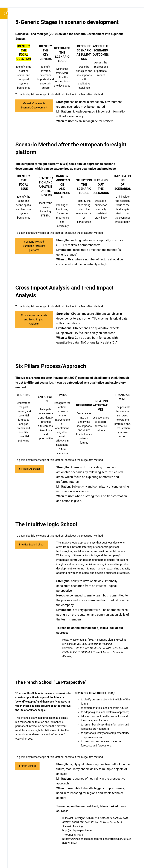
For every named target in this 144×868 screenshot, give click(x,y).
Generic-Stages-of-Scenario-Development (34, 105)
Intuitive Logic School (32, 545)
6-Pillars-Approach (30, 469)
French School (28, 766)
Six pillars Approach (33, 378)
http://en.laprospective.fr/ (77, 830)
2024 (64, 164)
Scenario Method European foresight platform (34, 246)
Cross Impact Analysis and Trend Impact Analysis (34, 320)
